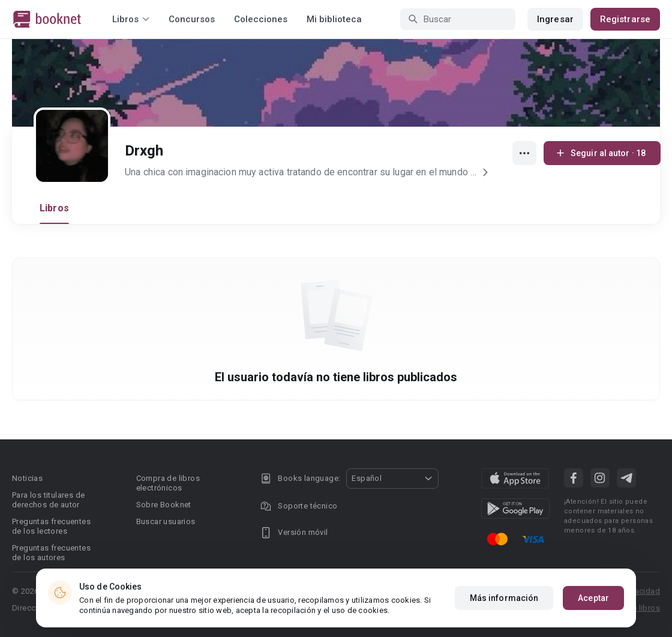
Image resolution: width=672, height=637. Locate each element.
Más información (504, 598)
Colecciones (261, 19)
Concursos (192, 19)
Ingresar (555, 19)
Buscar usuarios (166, 521)
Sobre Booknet (164, 505)
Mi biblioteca (334, 19)
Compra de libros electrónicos (168, 483)
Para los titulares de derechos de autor (48, 500)
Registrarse (625, 19)
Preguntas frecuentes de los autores (51, 553)
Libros (54, 208)
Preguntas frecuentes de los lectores (51, 526)
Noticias (27, 478)
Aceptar (593, 598)
